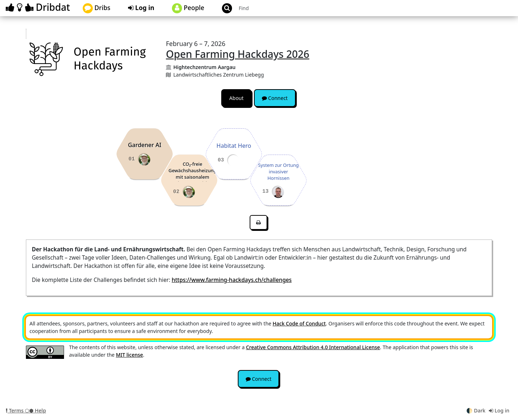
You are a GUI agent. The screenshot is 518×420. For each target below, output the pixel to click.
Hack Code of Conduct (299, 323)
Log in (141, 8)
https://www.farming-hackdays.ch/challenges (232, 280)
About (236, 98)
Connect (275, 98)
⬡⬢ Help (35, 410)
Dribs (97, 8)
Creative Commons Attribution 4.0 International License (313, 347)
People (188, 8)
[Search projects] (274, 8)
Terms (15, 410)
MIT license (129, 355)
